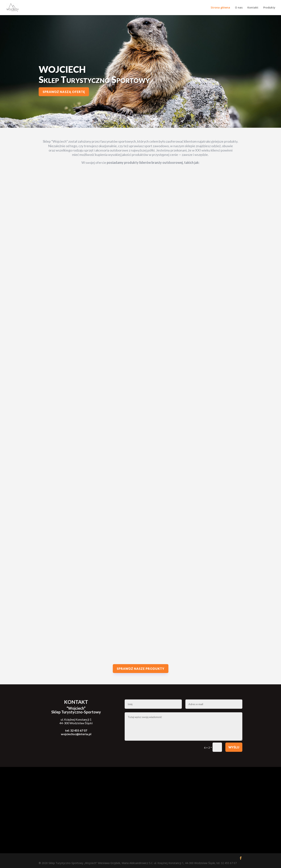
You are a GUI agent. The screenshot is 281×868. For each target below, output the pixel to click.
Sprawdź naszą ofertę (64, 92)
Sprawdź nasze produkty (141, 669)
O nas (239, 8)
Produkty (269, 8)
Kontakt (253, 8)
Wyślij (234, 747)
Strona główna (220, 8)
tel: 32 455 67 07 (76, 730)
